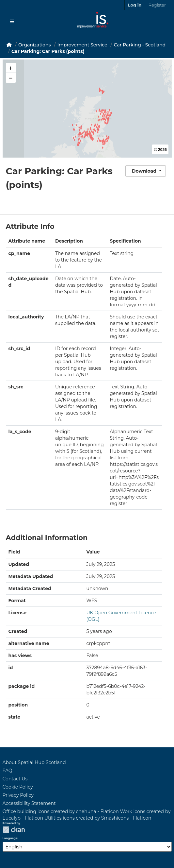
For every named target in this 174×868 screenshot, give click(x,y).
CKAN (14, 830)
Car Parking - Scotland (140, 45)
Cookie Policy (18, 787)
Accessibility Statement (29, 803)
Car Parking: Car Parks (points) (48, 51)
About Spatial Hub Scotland (34, 762)
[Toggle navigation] (12, 22)
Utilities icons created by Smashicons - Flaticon (98, 818)
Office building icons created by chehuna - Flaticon (61, 811)
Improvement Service (82, 45)
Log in (135, 5)
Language (10, 838)
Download (144, 171)
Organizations (35, 45)
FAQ (8, 771)
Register (157, 5)
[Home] (9, 45)
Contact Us (15, 779)
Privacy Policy (18, 795)
